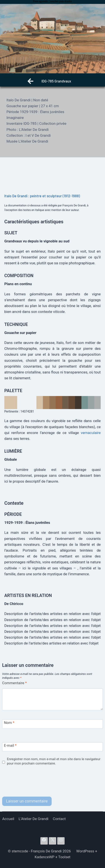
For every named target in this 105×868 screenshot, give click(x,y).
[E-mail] (53, 747)
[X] (52, 841)
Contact (59, 819)
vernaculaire (91, 433)
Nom (9, 723)
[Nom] (53, 724)
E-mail (10, 745)
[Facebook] (44, 841)
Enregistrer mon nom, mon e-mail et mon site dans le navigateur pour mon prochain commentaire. (54, 761)
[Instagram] (61, 841)
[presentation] (35, 781)
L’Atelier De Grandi (33, 819)
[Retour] (30, 82)
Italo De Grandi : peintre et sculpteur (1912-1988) (42, 196)
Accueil (8, 819)
